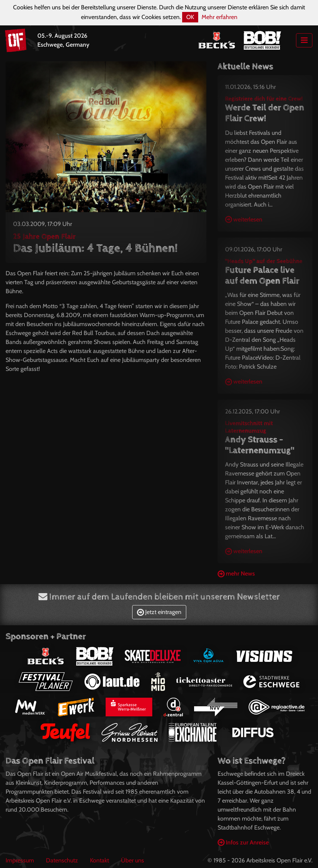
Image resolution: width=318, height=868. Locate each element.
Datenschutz (62, 860)
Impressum (20, 860)
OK (190, 17)
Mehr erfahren (219, 17)
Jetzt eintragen (159, 612)
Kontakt (99, 860)
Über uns (132, 860)
